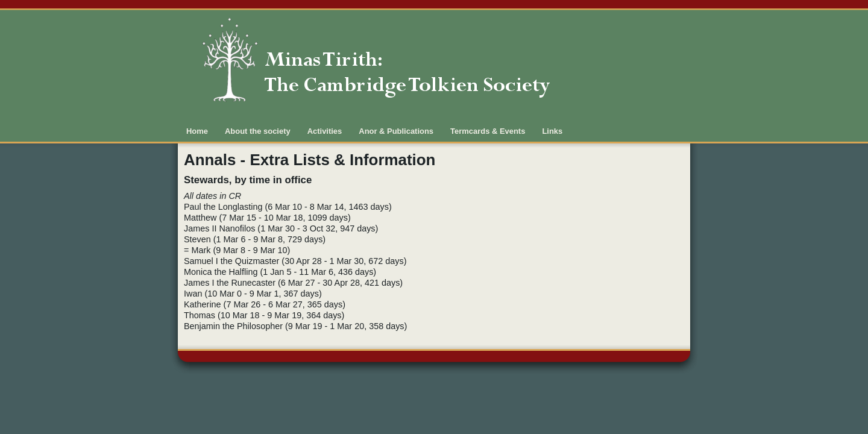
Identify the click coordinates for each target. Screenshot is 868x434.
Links (552, 131)
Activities (325, 131)
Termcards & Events (488, 131)
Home (197, 131)
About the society (258, 131)
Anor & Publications (396, 131)
